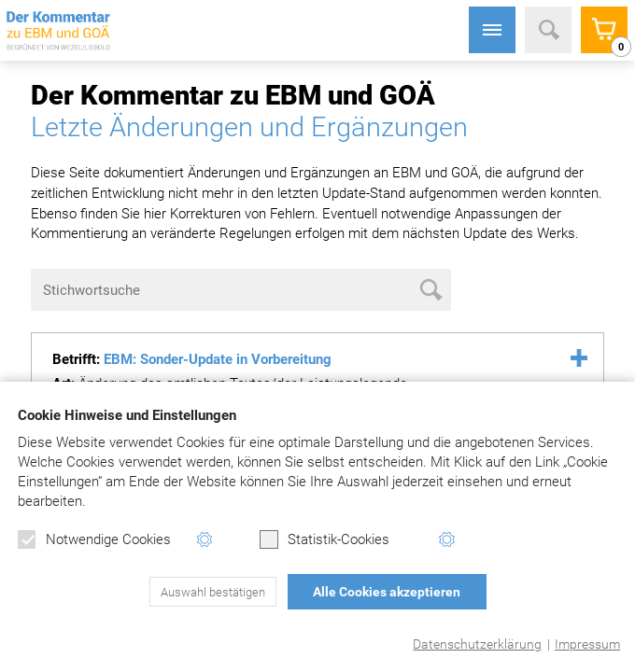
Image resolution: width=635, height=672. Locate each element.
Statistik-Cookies (325, 539)
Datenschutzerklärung (477, 644)
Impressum (587, 644)
